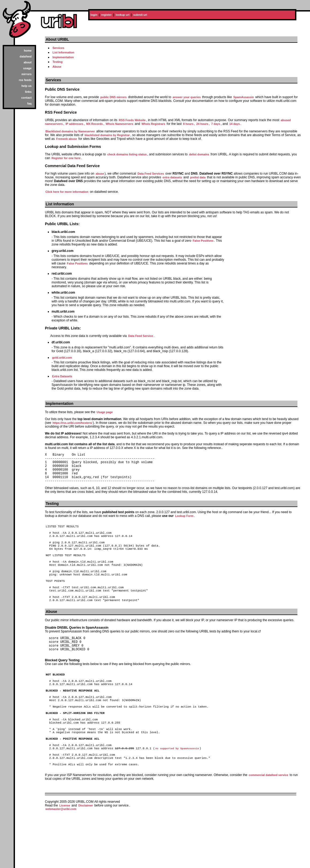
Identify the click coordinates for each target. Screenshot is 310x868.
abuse (100, 174)
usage (27, 68)
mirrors (26, 74)
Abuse (57, 67)
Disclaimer (86, 861)
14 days (235, 124)
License (65, 861)
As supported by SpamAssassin (177, 799)
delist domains (199, 154)
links (28, 92)
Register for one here (66, 158)
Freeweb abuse (67, 139)
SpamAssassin (244, 97)
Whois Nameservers (120, 124)
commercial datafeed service (269, 830)
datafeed (26, 56)
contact (26, 98)
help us (26, 86)
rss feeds (25, 80)
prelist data (198, 177)
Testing (57, 62)
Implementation (63, 57)
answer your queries (187, 97)
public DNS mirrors (113, 97)
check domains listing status (127, 154)
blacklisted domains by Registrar (107, 135)
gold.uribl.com (62, 358)
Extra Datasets (62, 376)
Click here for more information (67, 192)
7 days (216, 124)
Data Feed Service (140, 336)
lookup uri (122, 15)
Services (58, 48)
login (94, 15)
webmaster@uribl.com (61, 864)
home (28, 51)
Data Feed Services (151, 174)
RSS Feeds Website (132, 120)
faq (29, 103)
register (107, 15)
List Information (63, 52)
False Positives (203, 241)
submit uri (140, 15)
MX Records (94, 124)
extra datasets (172, 177)
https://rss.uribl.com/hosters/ (73, 423)
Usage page (105, 412)
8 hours (188, 124)
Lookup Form (184, 522)
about (28, 62)
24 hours (202, 124)
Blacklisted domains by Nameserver (70, 131)
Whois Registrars (153, 124)
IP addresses (74, 124)
